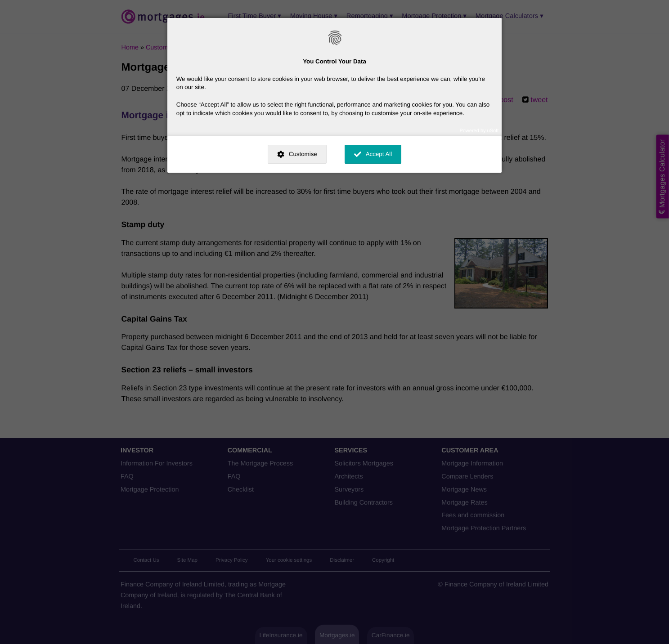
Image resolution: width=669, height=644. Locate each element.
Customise (303, 154)
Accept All (379, 154)
